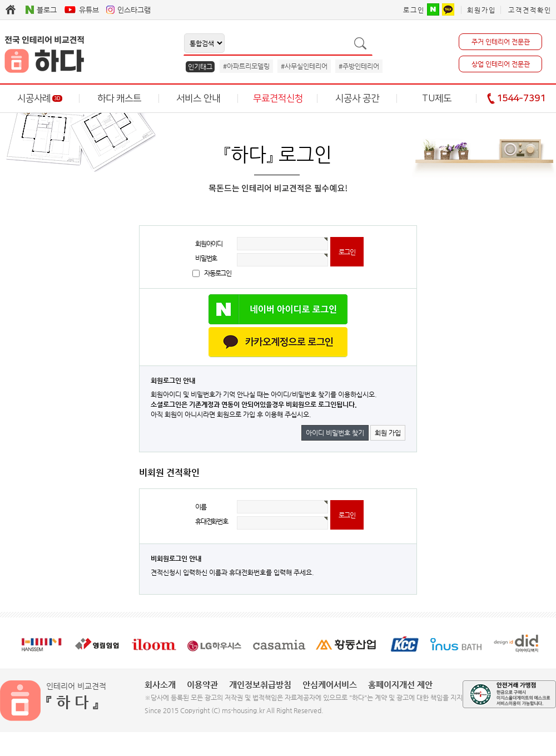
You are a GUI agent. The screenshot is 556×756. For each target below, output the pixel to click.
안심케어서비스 (330, 685)
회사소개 (160, 685)
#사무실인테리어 (304, 66)
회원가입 (481, 10)
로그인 (414, 10)
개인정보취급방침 (260, 685)
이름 (201, 507)
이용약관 (202, 685)
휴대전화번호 (212, 521)
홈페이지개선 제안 (400, 685)
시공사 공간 (357, 98)
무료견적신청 (278, 98)
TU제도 (437, 98)
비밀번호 (206, 258)
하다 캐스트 (119, 98)
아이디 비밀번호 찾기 (335, 433)
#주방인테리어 (359, 66)
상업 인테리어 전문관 (501, 64)
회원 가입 (388, 433)
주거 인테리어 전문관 (501, 42)
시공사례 (40, 98)
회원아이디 (209, 244)
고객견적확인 (530, 10)
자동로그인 (218, 273)
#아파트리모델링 (246, 66)
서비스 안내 (198, 98)
